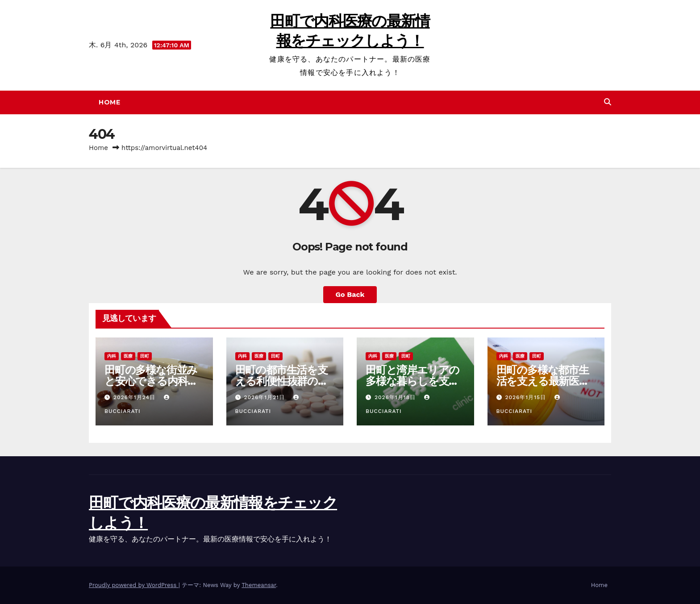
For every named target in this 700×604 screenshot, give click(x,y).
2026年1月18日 (396, 397)
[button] (608, 102)
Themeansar (259, 585)
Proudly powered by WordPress (134, 585)
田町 (145, 356)
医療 (128, 356)
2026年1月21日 (265, 397)
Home (109, 102)
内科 (112, 356)
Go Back (350, 294)
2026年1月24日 (135, 397)
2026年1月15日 (527, 397)
